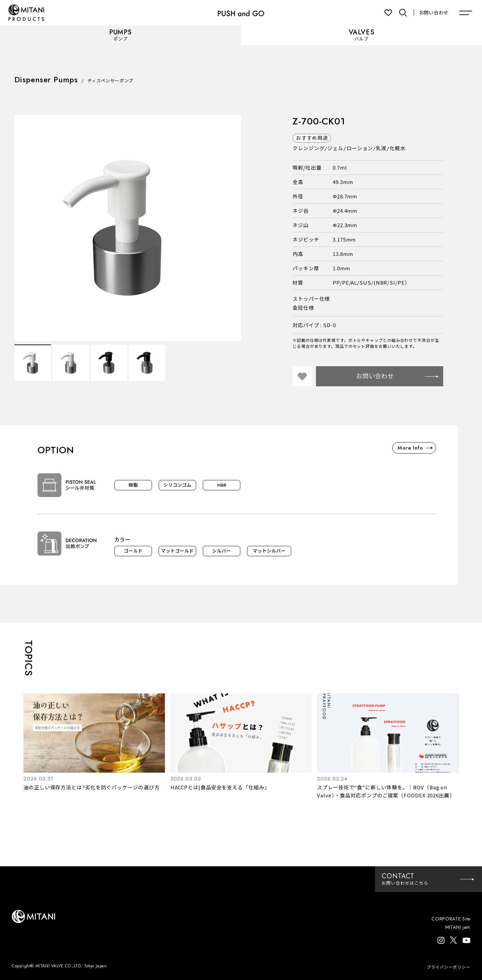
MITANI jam (458, 927)
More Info (415, 448)
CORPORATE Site (451, 919)
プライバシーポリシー (449, 967)
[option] (128, 228)
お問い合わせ (434, 13)
